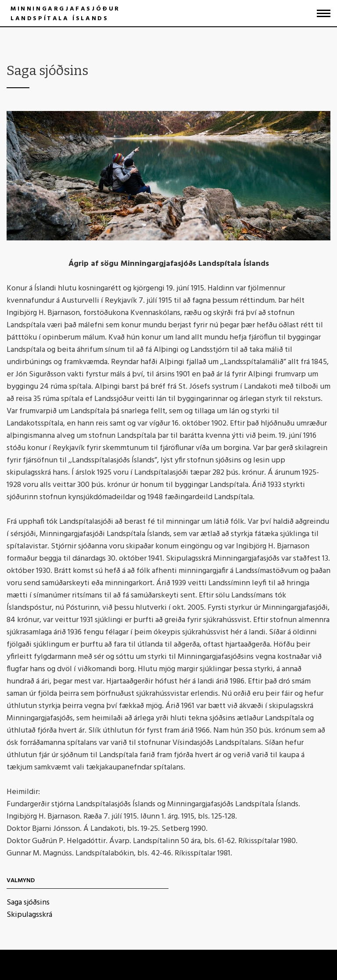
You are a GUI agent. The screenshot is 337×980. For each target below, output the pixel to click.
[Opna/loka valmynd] (324, 13)
